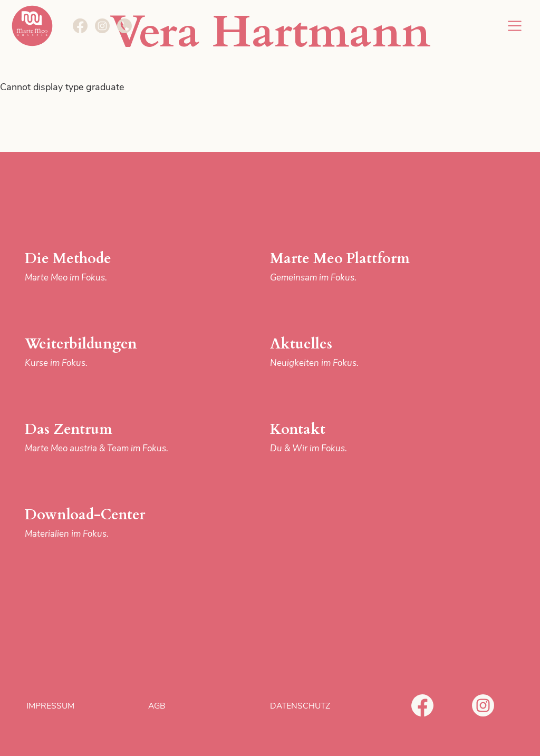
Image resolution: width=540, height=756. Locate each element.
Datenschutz (300, 706)
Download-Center (111, 523)
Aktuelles (356, 352)
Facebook (422, 705)
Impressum (50, 706)
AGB (157, 706)
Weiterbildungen (111, 352)
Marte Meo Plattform (356, 267)
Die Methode (111, 267)
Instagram (483, 705)
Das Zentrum (111, 438)
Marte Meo (32, 26)
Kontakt (356, 438)
